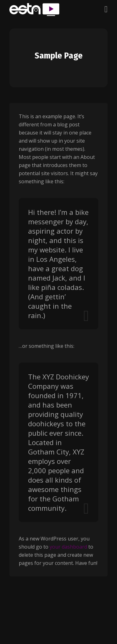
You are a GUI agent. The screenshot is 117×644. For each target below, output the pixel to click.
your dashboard (68, 547)
